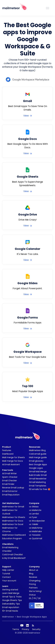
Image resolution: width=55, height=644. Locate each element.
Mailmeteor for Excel (13, 524)
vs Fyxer (33, 517)
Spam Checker (10, 477)
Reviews (33, 577)
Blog (31, 574)
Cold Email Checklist (13, 555)
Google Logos (36, 468)
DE (39, 598)
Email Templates (38, 486)
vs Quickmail (36, 538)
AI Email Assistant (11, 464)
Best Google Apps (38, 464)
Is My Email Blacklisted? (14, 558)
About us (34, 570)
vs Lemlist (34, 514)
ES (30, 598)
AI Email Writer (9, 473)
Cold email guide (38, 454)
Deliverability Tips (11, 604)
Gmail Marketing (37, 482)
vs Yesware (35, 535)
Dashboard (8, 454)
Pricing (32, 584)
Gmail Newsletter (38, 479)
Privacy (26, 629)
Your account (9, 581)
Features (7, 450)
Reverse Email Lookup (13, 488)
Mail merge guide (38, 457)
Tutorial (6, 574)
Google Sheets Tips (12, 600)
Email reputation (11, 607)
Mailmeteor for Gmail (13, 507)
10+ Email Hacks (10, 611)
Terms (16, 629)
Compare (34, 503)
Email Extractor (10, 491)
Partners (33, 588)
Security (36, 629)
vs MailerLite (35, 510)
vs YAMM (34, 524)
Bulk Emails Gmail (38, 475)
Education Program (12, 538)
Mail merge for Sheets (13, 457)
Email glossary (36, 461)
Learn (5, 586)
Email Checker (10, 481)
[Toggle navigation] (48, 8)
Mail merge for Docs (13, 461)
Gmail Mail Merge (38, 472)
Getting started (10, 590)
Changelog (35, 581)
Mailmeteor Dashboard (14, 535)
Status (32, 595)
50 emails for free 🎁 (40, 489)
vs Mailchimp (36, 528)
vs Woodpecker (37, 521)
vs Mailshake (35, 531)
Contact (7, 577)
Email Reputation (11, 495)
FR (35, 598)
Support (7, 567)
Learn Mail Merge (11, 593)
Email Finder (8, 484)
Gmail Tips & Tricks (12, 597)
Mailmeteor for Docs (13, 521)
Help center (8, 570)
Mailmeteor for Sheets (14, 517)
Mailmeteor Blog (37, 450)
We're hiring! (35, 591)
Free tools (8, 470)
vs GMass (34, 507)
